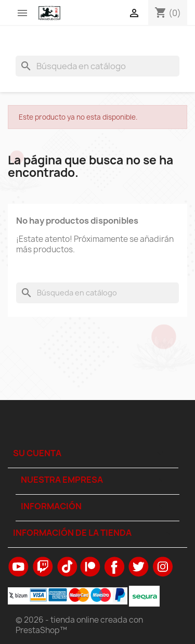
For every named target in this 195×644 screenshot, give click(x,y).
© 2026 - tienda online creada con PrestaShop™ (79, 625)
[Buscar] (97, 66)
